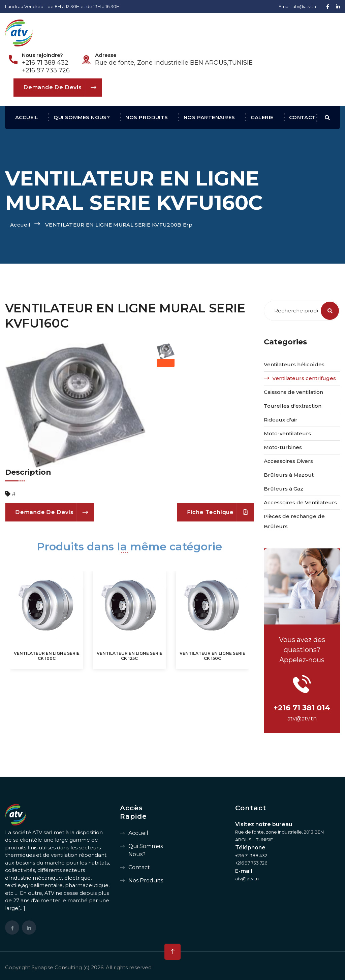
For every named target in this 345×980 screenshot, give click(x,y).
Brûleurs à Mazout (289, 475)
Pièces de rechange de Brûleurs (294, 521)
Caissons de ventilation (293, 392)
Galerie (262, 117)
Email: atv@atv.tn (297, 6)
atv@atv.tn (302, 719)
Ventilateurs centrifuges (304, 378)
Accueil (27, 117)
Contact (303, 117)
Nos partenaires (209, 117)
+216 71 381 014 (302, 708)
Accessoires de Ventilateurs (300, 502)
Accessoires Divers (288, 461)
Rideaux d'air (281, 420)
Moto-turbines (283, 447)
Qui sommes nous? (82, 117)
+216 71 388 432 (45, 63)
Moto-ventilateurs (287, 433)
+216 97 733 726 (46, 70)
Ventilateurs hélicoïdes (294, 364)
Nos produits (147, 117)
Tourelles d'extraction (293, 406)
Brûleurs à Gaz (284, 489)
